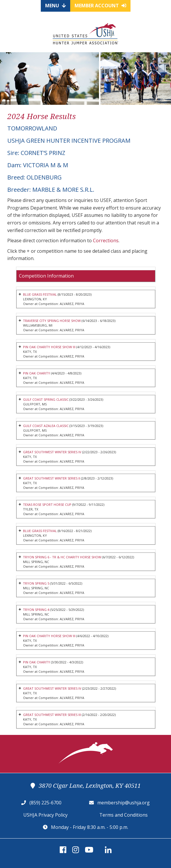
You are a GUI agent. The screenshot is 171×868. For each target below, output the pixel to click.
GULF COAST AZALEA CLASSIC (46, 426)
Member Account (100, 6)
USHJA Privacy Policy (45, 815)
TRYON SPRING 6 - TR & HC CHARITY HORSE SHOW (62, 557)
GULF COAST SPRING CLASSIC (46, 399)
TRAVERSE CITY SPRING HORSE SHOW (52, 321)
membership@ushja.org (124, 803)
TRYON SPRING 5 (36, 583)
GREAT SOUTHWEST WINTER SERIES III (52, 715)
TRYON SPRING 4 (36, 610)
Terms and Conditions (124, 815)
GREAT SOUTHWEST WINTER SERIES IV (52, 452)
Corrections (106, 240)
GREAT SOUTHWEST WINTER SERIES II (52, 478)
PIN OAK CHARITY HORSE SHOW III (49, 347)
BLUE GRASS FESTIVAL (40, 294)
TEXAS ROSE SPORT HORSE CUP (47, 504)
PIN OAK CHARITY (37, 373)
